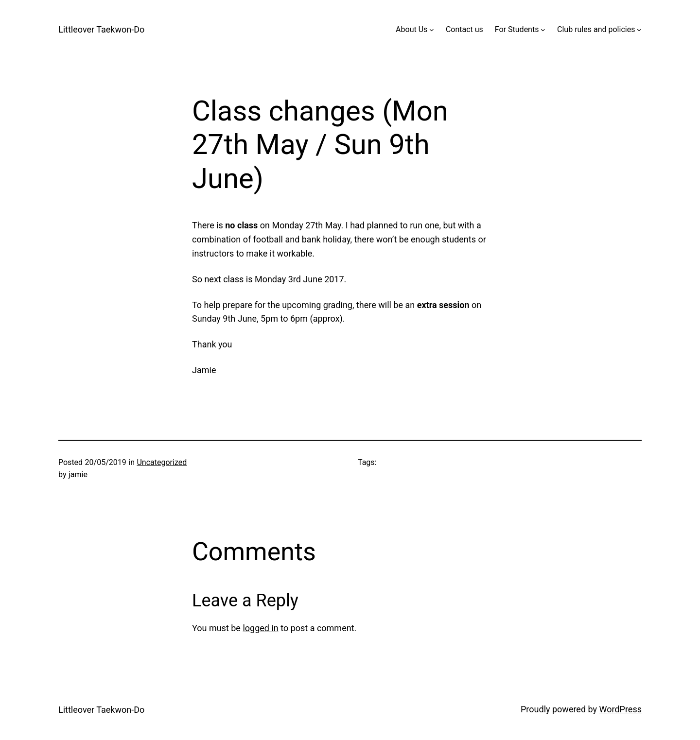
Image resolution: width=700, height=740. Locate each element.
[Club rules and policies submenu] (639, 30)
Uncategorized (162, 462)
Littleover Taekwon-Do (101, 29)
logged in (260, 628)
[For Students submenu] (543, 30)
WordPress (621, 709)
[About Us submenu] (432, 30)
